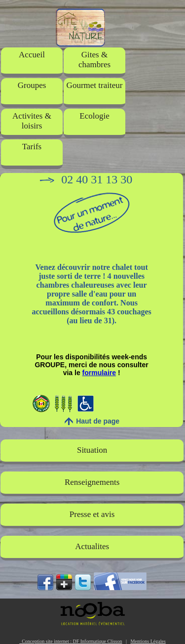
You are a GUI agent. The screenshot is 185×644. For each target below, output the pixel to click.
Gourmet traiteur (95, 85)
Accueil (32, 55)
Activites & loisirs (32, 121)
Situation (92, 450)
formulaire (99, 373)
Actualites (92, 546)
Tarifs (32, 147)
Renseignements (92, 482)
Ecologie (94, 116)
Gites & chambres (94, 60)
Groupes (32, 85)
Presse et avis (92, 514)
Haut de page (98, 421)
